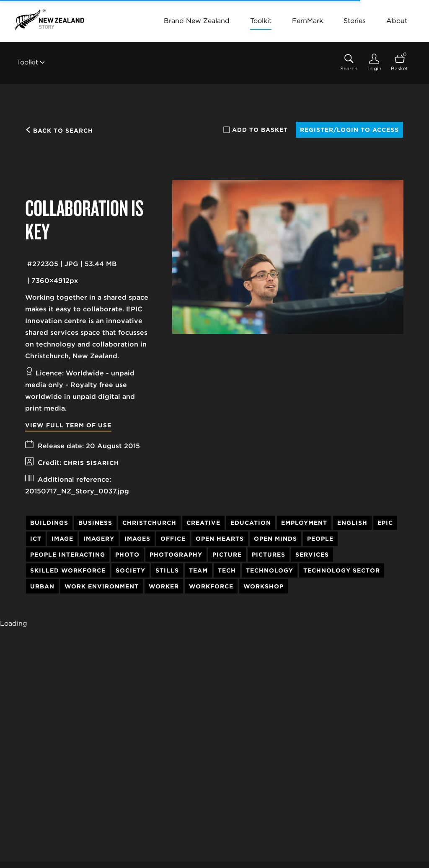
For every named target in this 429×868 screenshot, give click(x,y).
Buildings (49, 523)
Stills (167, 570)
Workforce (211, 586)
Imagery (99, 539)
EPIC (385, 523)
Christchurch (149, 523)
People (320, 539)
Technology (270, 570)
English (352, 523)
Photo (127, 555)
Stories (355, 21)
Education (251, 523)
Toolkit (261, 21)
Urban (42, 586)
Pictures (269, 555)
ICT (36, 539)
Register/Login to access (349, 130)
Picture (227, 555)
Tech (227, 570)
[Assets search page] (349, 63)
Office (173, 539)
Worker (164, 586)
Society (131, 570)
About (397, 21)
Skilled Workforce (68, 570)
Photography (176, 555)
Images (137, 539)
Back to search (59, 131)
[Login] (374, 63)
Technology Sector (342, 570)
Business (95, 523)
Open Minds (275, 539)
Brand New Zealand (197, 21)
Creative (203, 523)
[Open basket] (399, 63)
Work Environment (102, 586)
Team (198, 570)
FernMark (308, 21)
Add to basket (256, 130)
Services (312, 555)
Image (62, 539)
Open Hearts (220, 539)
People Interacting (68, 555)
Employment (304, 523)
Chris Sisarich (91, 463)
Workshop (264, 586)
